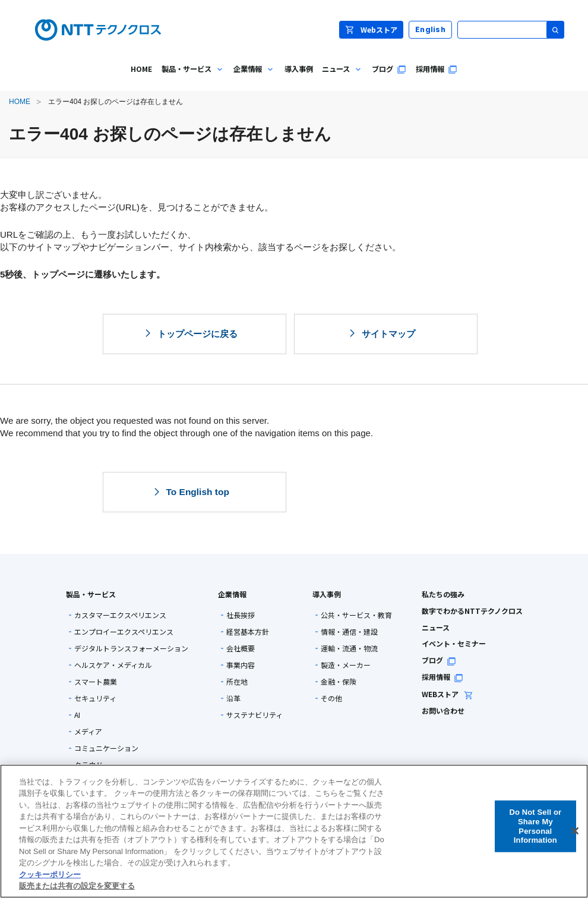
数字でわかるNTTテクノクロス (472, 611)
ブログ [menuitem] (389, 69)
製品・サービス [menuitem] (191, 78)
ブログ (439, 660)
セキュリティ (95, 698)
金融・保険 (339, 682)
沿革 (233, 698)
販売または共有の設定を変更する (77, 886)
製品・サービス (91, 594)
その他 (331, 698)
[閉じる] (575, 831)
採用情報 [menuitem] (437, 69)
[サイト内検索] (511, 30)
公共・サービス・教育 (356, 615)
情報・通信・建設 (349, 632)
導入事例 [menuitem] (299, 69)
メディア (88, 732)
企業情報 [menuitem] (252, 78)
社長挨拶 (241, 615)
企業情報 (232, 594)
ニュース (436, 627)
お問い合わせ (443, 710)
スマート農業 (96, 682)
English (430, 29)
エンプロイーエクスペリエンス (124, 632)
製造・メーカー (346, 665)
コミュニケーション (106, 748)
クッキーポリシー (50, 875)
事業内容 (241, 665)
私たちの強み (443, 594)
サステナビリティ (255, 715)
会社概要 (241, 648)
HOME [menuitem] (141, 69)
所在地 (237, 682)
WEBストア (448, 694)
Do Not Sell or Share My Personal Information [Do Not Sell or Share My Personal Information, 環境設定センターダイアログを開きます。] (535, 826)
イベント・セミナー (454, 643)
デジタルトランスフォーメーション (131, 648)
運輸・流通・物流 (349, 648)
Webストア (371, 29)
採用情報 (442, 677)
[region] (294, 831)
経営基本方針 (248, 632)
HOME (20, 102)
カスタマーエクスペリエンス (120, 615)
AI (77, 715)
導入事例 (327, 594)
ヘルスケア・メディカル (113, 665)
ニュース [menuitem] (340, 78)
